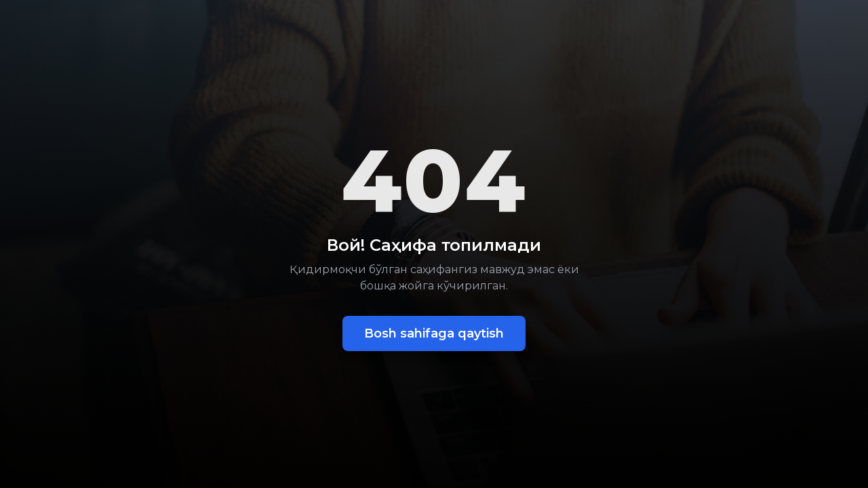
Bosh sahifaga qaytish (434, 333)
